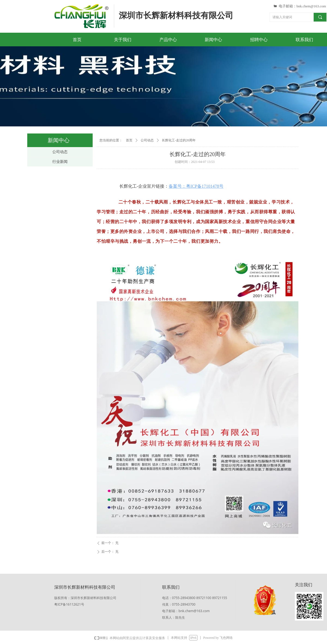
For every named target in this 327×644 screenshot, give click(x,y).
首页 (129, 140)
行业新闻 (60, 162)
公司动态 (147, 140)
